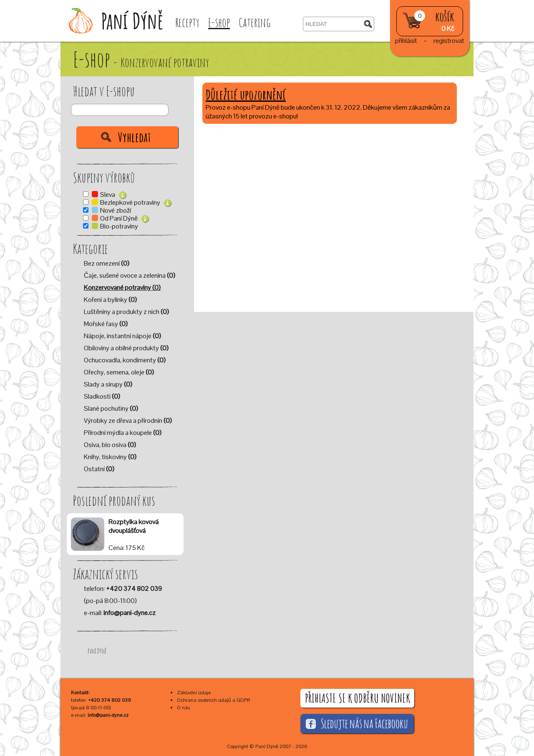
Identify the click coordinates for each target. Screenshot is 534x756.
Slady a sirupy (108, 384)
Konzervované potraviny (122, 288)
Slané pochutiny (111, 408)
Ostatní (99, 469)
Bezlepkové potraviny (131, 202)
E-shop (219, 22)
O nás (183, 708)
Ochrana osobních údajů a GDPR (213, 700)
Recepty (187, 22)
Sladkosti (102, 396)
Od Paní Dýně (120, 218)
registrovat (449, 41)
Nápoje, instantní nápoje (122, 336)
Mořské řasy (106, 324)
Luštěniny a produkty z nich (126, 312)
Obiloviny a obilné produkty (126, 348)
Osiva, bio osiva (110, 445)
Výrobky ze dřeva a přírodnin (128, 421)
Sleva (108, 195)
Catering (254, 22)
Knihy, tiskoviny (110, 457)
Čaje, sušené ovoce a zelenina (130, 275)
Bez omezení (107, 263)
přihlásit (406, 41)
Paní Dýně (97, 651)
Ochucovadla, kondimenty (125, 360)
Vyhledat (135, 137)
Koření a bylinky (110, 300)
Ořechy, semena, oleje (119, 372)
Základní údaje (194, 693)
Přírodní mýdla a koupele (123, 433)
